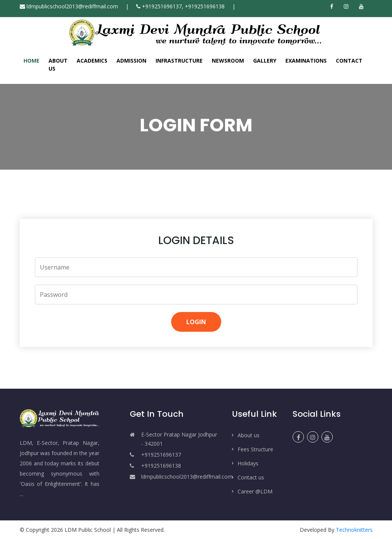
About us (249, 435)
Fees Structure (255, 449)
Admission (131, 61)
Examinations (306, 61)
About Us (58, 65)
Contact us (251, 477)
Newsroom (228, 61)
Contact (349, 61)
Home (31, 60)
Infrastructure (179, 61)
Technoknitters (354, 530)
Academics (92, 61)
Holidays (248, 463)
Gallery (265, 61)
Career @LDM (255, 491)
